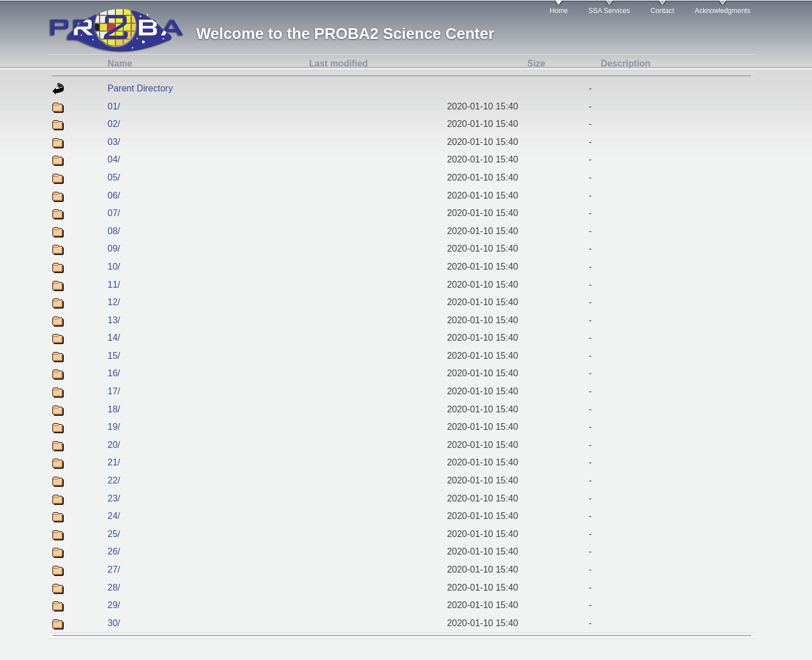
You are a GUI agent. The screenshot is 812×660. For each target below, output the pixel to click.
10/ (114, 267)
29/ (114, 605)
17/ (114, 391)
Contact (663, 11)
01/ (114, 106)
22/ (114, 480)
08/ (114, 231)
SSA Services (610, 11)
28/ (114, 588)
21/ (114, 462)
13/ (114, 320)
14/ (114, 338)
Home (559, 11)
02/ (114, 124)
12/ (114, 302)
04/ (114, 159)
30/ (114, 623)
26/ (114, 551)
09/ (114, 248)
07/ (114, 213)
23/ (114, 498)
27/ (114, 569)
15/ (114, 356)
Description (625, 63)
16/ (114, 373)
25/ (114, 534)
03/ (114, 142)
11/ (114, 285)
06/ (114, 195)
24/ (114, 516)
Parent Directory (140, 88)
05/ (114, 177)
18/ (114, 409)
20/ (114, 445)
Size (536, 63)
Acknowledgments (723, 11)
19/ (114, 427)
